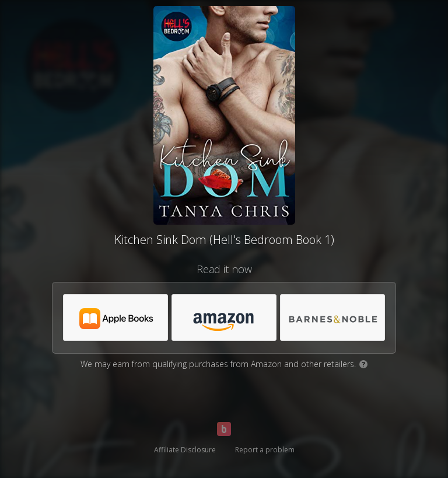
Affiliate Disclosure (185, 450)
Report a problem (265, 450)
